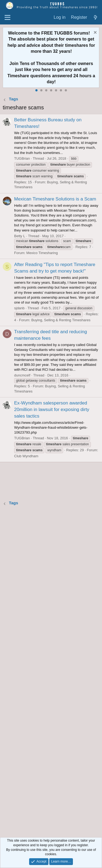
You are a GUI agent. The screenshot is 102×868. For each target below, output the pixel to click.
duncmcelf (22, 375)
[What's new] (95, 18)
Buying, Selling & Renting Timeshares (61, 320)
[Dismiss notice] (95, 33)
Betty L (20, 236)
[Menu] (7, 18)
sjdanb (19, 308)
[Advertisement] (51, 672)
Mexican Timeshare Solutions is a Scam (55, 199)
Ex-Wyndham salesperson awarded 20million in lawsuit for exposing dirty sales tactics (52, 410)
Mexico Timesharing (42, 253)
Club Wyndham (26, 456)
